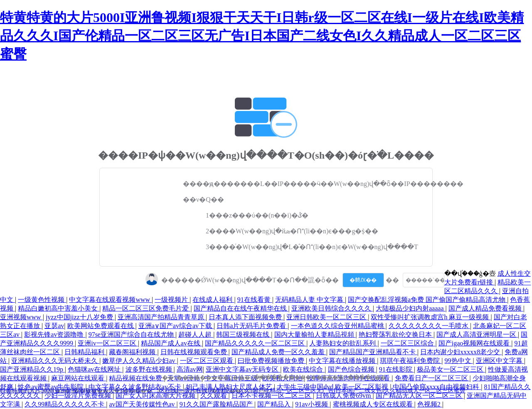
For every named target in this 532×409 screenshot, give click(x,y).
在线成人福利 (213, 300)
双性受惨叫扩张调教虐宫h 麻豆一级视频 (431, 317)
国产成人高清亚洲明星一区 (477, 334)
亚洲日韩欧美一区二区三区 (327, 317)
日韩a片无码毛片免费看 (252, 326)
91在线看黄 (255, 300)
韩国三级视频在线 (244, 334)
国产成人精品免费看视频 (486, 308)
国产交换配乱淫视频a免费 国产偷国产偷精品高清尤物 (427, 300)
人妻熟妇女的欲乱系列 (343, 343)
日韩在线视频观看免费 (195, 352)
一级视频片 (172, 300)
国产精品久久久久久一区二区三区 (256, 343)
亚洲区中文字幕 (500, 361)
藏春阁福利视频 (133, 352)
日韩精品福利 (85, 352)
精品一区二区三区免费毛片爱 (146, 308)
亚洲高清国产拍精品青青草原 (162, 317)
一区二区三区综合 (408, 343)
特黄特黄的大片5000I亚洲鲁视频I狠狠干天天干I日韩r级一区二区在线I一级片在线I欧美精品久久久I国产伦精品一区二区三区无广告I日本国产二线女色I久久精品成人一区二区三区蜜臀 (262, 36)
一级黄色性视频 (42, 300)
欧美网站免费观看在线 (101, 326)
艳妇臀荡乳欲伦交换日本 (396, 334)
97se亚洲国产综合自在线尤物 (132, 334)
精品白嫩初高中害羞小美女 (59, 308)
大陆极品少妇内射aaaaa (411, 308)
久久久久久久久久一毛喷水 (429, 326)
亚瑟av (54, 326)
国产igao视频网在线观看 (475, 343)
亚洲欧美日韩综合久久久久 (332, 308)
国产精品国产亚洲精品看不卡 (373, 352)
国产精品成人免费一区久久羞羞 (279, 352)
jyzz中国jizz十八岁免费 (80, 317)
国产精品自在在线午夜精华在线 (241, 308)
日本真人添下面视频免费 (246, 317)
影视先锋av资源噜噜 (55, 334)
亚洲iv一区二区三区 (108, 343)
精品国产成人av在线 (171, 343)
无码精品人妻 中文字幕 (310, 300)
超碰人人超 (196, 334)
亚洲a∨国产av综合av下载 (176, 326)
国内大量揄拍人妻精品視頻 (315, 334)
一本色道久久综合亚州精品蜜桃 (338, 326)
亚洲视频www (21, 317)
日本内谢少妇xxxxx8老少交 (461, 352)
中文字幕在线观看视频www (110, 300)
